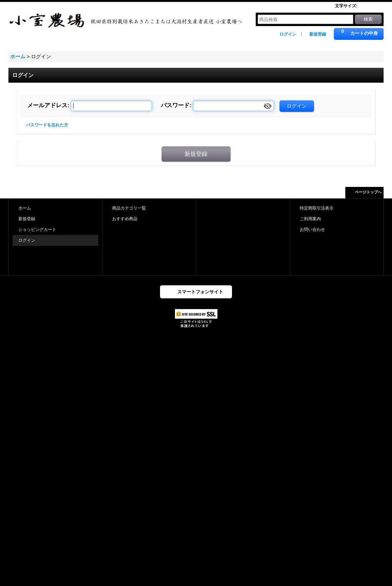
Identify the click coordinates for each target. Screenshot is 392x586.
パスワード (175, 105)
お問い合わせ (312, 229)
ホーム (25, 208)
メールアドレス (47, 105)
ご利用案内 (310, 219)
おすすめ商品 (125, 219)
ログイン (288, 34)
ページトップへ (368, 192)
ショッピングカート (37, 229)
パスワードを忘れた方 (47, 125)
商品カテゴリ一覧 (129, 208)
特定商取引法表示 (317, 208)
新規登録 (318, 34)
